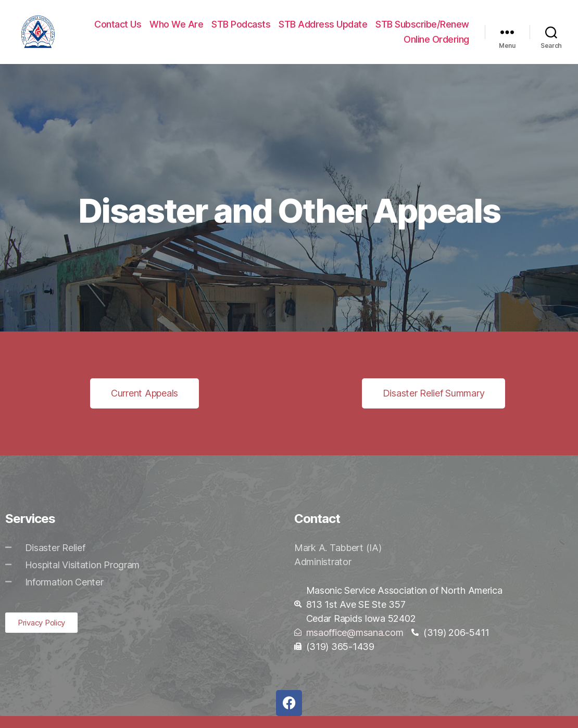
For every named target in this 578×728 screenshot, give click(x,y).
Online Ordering (436, 46)
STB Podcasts (241, 30)
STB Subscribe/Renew (422, 30)
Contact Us (118, 30)
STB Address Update (323, 30)
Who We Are (176, 30)
